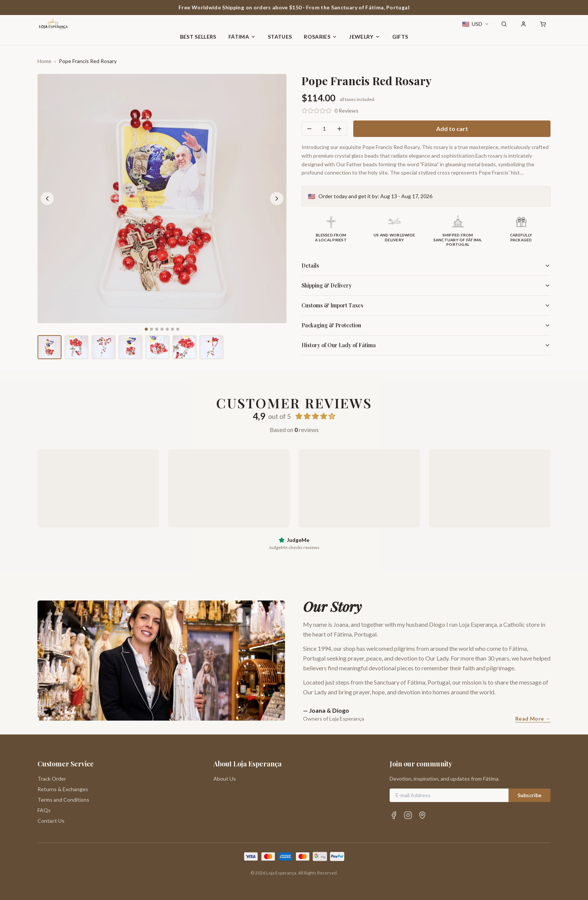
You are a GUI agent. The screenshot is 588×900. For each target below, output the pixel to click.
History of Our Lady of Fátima (426, 345)
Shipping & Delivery (426, 285)
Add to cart (452, 129)
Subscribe (529, 795)
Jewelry (364, 37)
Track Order (52, 779)
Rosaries (320, 37)
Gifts (400, 37)
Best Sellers (198, 37)
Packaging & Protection (426, 325)
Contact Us (51, 821)
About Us (225, 779)
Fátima (242, 37)
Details (426, 266)
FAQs (44, 810)
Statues (280, 37)
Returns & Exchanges (63, 789)
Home (44, 61)
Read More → (533, 719)
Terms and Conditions (63, 800)
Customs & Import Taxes (426, 305)
